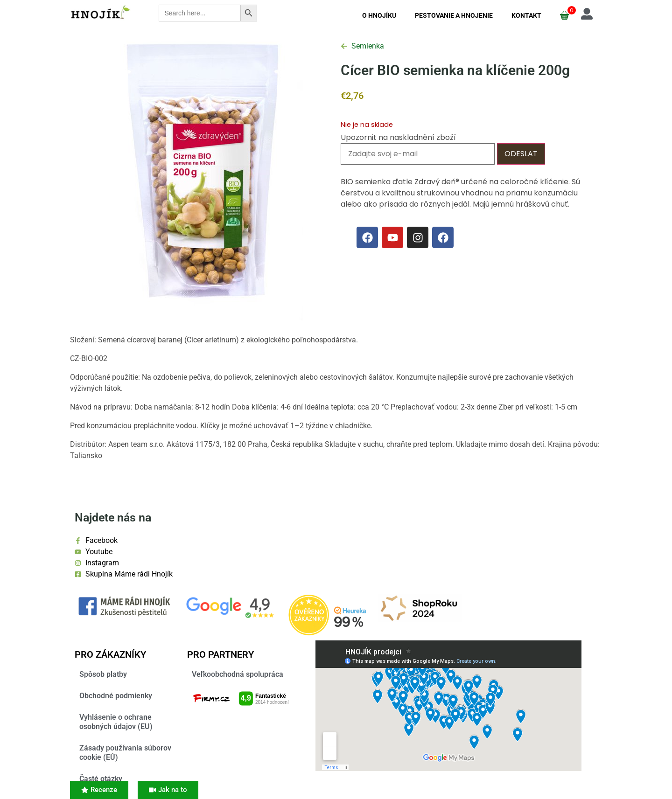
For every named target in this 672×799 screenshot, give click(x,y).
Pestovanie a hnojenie (454, 15)
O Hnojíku (379, 15)
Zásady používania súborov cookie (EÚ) (125, 753)
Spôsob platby (103, 674)
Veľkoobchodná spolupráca (238, 674)
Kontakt (526, 15)
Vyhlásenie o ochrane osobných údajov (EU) (116, 722)
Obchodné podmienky (116, 696)
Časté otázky (101, 779)
